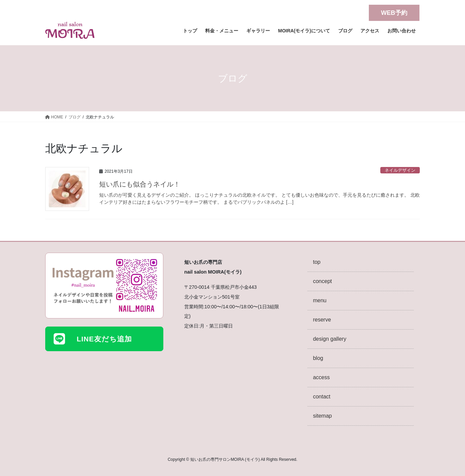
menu (320, 300)
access (321, 377)
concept (322, 281)
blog (318, 358)
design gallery (330, 339)
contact (322, 397)
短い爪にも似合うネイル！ (143, 184)
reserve (322, 320)
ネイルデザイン (400, 170)
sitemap (322, 416)
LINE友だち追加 (104, 339)
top (317, 262)
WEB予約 (394, 13)
